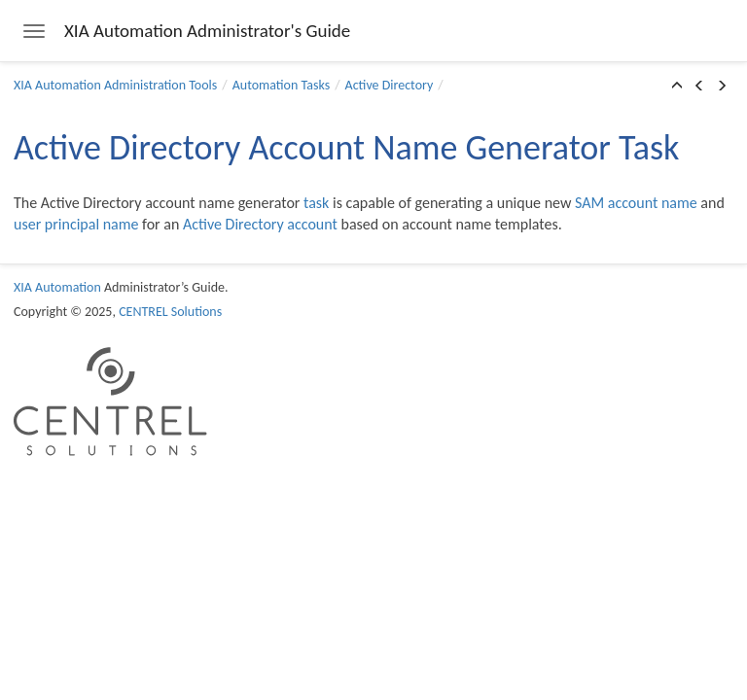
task (316, 203)
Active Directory (390, 85)
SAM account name (636, 203)
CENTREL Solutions (170, 312)
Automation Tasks (281, 85)
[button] (677, 87)
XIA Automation (57, 287)
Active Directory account (260, 224)
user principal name (76, 224)
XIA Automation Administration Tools (115, 85)
